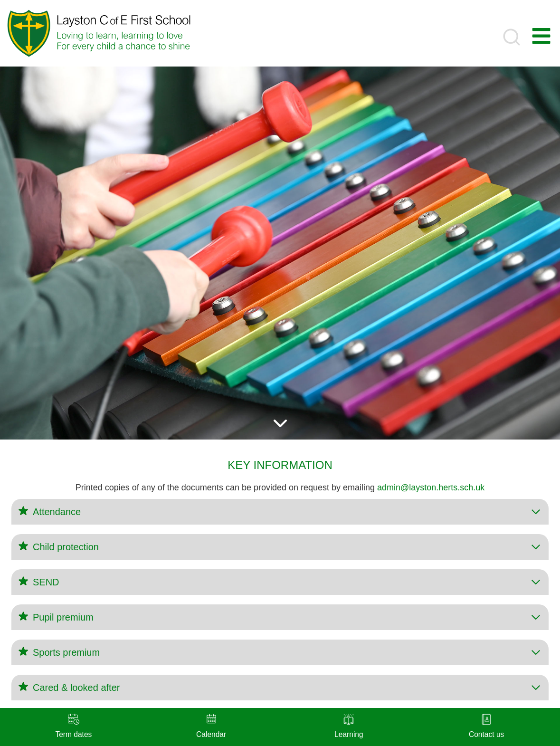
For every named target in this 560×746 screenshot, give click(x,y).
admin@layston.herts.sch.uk (431, 488)
